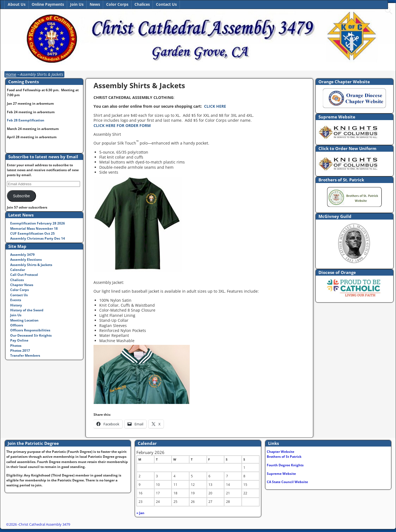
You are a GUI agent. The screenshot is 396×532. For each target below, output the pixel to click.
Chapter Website (280, 452)
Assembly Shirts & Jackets (31, 265)
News (95, 4)
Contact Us (166, 4)
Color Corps (117, 4)
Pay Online (19, 340)
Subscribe (21, 196)
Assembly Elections (26, 260)
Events (16, 300)
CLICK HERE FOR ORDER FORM (122, 125)
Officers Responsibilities (30, 330)
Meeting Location (24, 320)
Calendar (18, 270)
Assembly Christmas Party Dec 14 (38, 238)
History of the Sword (27, 310)
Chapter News (22, 285)
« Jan (140, 513)
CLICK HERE (215, 106)
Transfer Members (25, 355)
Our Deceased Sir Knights (31, 335)
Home (11, 74)
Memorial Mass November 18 (34, 228)
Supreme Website (281, 474)
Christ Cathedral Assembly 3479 (44, 524)
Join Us (77, 4)
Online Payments (48, 4)
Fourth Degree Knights (285, 465)
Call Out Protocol (24, 275)
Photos (16, 346)
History (16, 305)
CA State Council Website (287, 482)
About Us (17, 4)
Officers (17, 325)
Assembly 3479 (22, 255)
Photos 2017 (20, 350)
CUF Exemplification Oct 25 (32, 233)
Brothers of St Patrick (284, 457)
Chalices (142, 4)
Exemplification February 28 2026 (38, 223)
